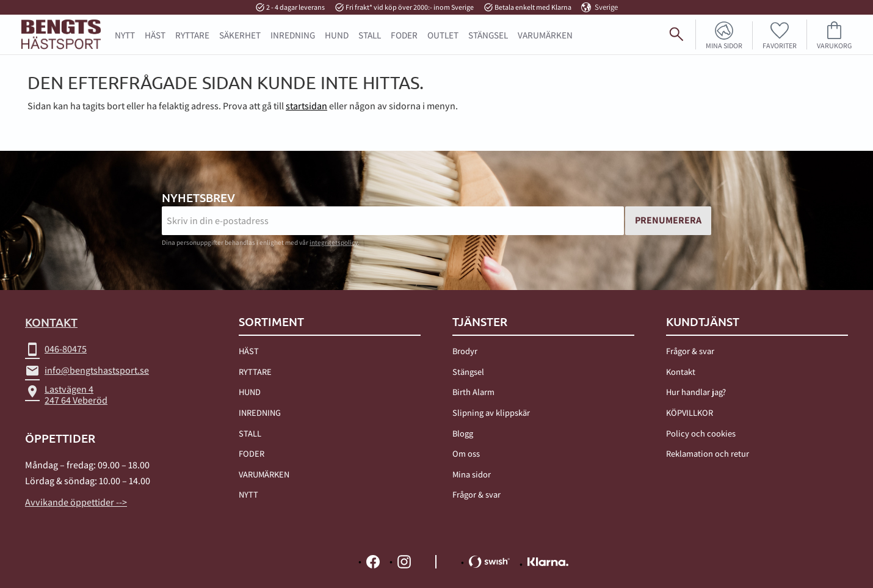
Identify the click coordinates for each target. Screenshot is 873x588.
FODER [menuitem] (404, 35)
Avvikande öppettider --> (76, 502)
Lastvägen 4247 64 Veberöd (66, 395)
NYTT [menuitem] (125, 35)
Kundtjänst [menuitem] (703, 322)
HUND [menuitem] (337, 35)
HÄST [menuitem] (155, 35)
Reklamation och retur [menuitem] (708, 453)
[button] (780, 34)
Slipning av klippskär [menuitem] (491, 412)
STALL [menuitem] (370, 35)
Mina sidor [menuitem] (724, 45)
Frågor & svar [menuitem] (476, 494)
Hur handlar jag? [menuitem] (696, 392)
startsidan (306, 106)
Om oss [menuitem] (466, 453)
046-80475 (56, 349)
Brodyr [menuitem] (465, 351)
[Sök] (858, 39)
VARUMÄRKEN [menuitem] (264, 474)
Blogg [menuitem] (463, 433)
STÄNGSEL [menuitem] (488, 35)
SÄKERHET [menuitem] (240, 35)
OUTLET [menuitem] (443, 35)
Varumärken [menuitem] (545, 35)
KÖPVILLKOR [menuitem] (690, 412)
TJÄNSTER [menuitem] (480, 322)
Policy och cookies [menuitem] (701, 433)
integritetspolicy (334, 242)
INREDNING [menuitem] (293, 35)
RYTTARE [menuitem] (192, 35)
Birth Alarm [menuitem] (473, 392)
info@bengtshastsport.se (87, 371)
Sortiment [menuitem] (271, 322)
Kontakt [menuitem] (681, 372)
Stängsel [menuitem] (468, 372)
